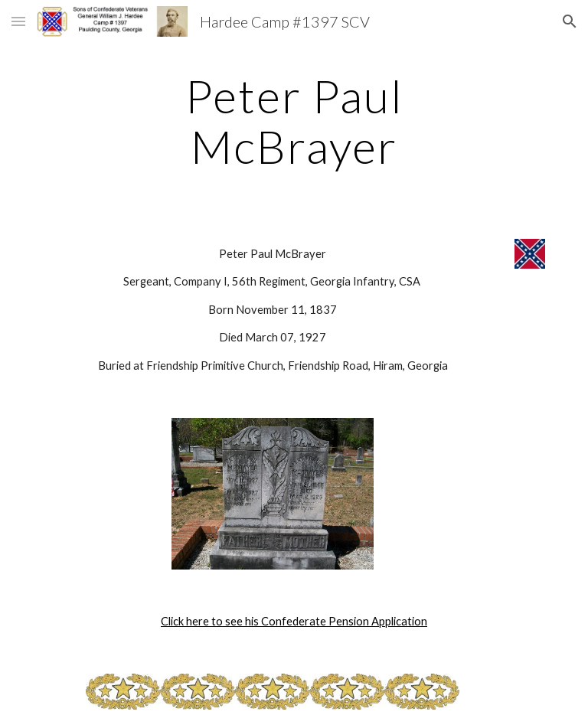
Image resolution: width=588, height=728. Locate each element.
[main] (294, 121)
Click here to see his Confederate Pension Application (294, 621)
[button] (18, 21)
